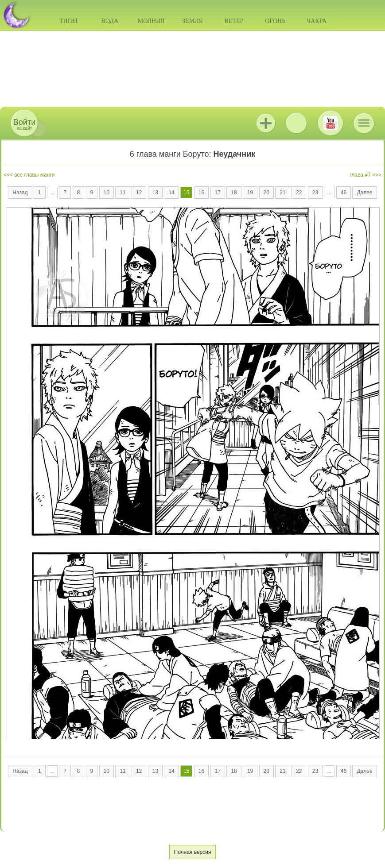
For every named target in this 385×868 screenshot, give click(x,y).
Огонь (275, 21)
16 (201, 193)
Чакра (317, 21)
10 (107, 193)
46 (344, 193)
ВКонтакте (296, 123)
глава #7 (360, 175)
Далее (364, 193)
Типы (68, 21)
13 (155, 193)
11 (122, 193)
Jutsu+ (266, 123)
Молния (151, 21)
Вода (110, 21)
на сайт (24, 124)
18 (234, 193)
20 (266, 193)
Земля (192, 21)
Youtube (331, 123)
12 (139, 193)
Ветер (234, 21)
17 (218, 193)
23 (315, 193)
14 (171, 193)
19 (250, 193)
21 (282, 193)
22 (299, 193)
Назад (20, 193)
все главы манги (34, 175)
